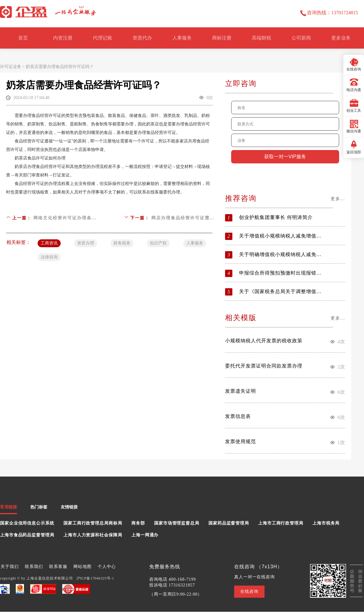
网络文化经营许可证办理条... (65, 218)
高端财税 (261, 38)
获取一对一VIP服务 (285, 157)
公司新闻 (301, 38)
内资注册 (63, 38)
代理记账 (103, 38)
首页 (23, 38)
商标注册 (222, 38)
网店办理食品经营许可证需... (183, 218)
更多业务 (341, 38)
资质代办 (142, 38)
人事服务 (182, 38)
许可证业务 (11, 67)
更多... (338, 199)
